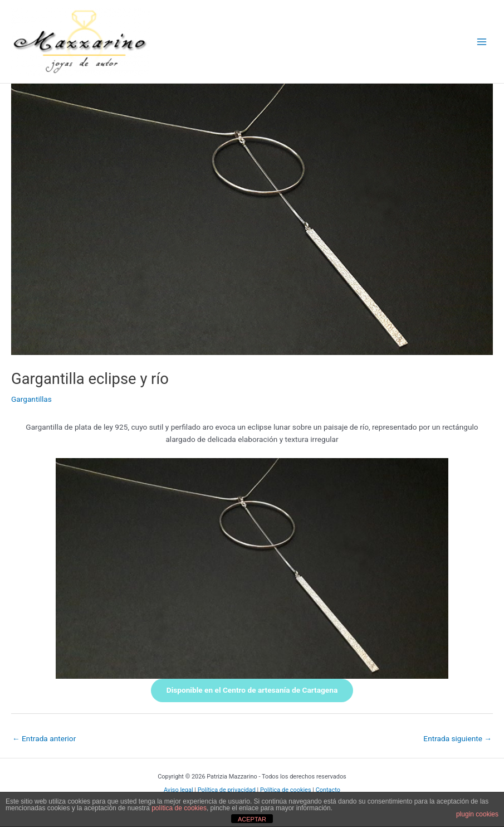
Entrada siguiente (457, 738)
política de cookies (179, 808)
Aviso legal (178, 790)
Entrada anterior (44, 738)
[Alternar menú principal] (482, 42)
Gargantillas (31, 399)
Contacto (328, 790)
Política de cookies (286, 790)
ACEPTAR (252, 819)
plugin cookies (477, 814)
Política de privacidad (227, 790)
